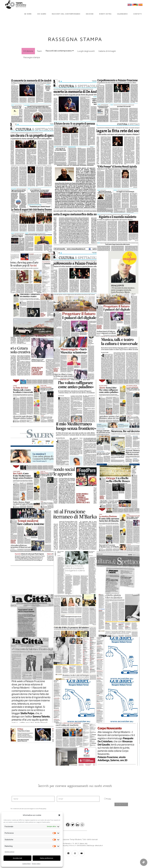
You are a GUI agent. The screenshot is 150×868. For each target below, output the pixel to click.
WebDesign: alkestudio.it (95, 845)
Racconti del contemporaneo (60, 51)
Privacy (109, 799)
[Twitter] (73, 825)
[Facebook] (68, 825)
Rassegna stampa (32, 57)
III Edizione (28, 51)
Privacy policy (36, 864)
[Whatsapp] (82, 825)
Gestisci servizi (9, 852)
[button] (59, 815)
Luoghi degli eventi (86, 51)
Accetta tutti (17, 858)
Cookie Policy (27, 864)
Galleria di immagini (107, 51)
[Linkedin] (77, 825)
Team (39, 51)
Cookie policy (64, 845)
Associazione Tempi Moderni (70, 839)
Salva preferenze (46, 858)
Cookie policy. (46, 822)
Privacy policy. (43, 809)
